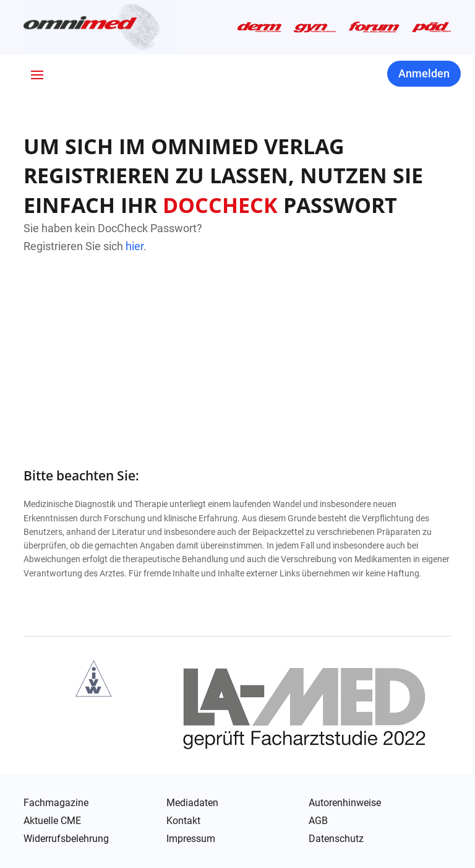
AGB (318, 821)
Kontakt (183, 821)
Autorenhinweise (345, 803)
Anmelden (424, 73)
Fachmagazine (56, 803)
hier (135, 246)
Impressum (191, 839)
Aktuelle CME (52, 821)
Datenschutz (336, 840)
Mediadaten (192, 803)
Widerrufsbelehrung (66, 839)
